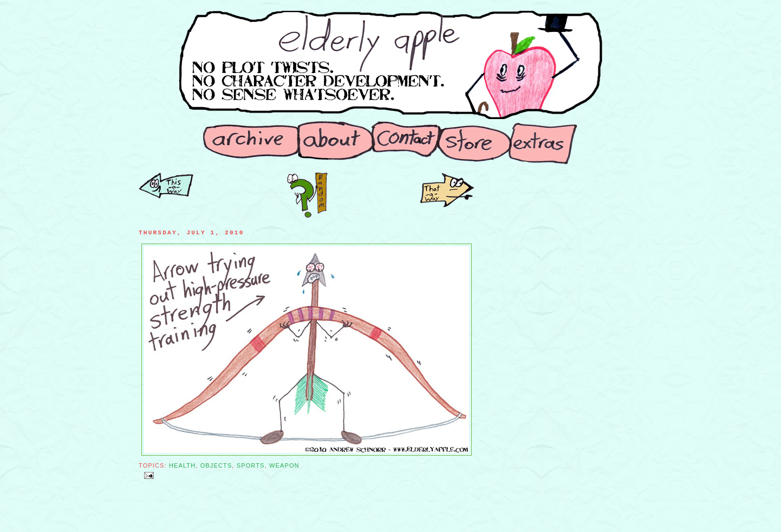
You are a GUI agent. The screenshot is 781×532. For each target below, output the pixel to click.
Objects (216, 465)
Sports (251, 465)
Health (182, 465)
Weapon (284, 465)
